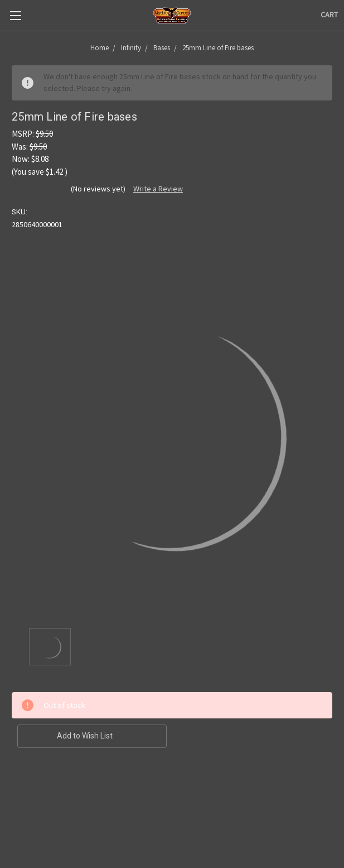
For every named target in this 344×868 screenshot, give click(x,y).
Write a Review (158, 189)
